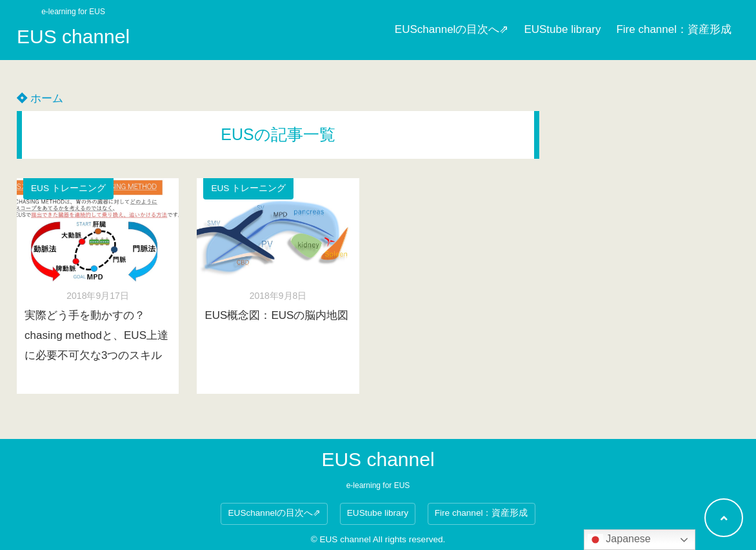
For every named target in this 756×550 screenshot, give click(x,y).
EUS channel (73, 36)
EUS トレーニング (68, 188)
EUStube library (562, 29)
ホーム (40, 98)
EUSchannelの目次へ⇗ (452, 29)
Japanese (619, 540)
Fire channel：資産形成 (674, 29)
